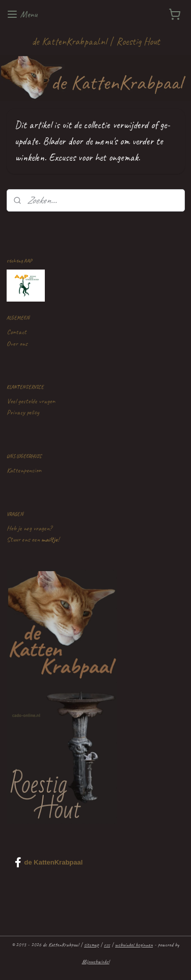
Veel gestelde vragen (31, 401)
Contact (17, 332)
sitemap (91, 944)
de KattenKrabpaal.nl (69, 41)
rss (107, 944)
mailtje (49, 539)
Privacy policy (23, 412)
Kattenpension (24, 470)
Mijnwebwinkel (96, 961)
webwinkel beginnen (134, 944)
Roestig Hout (138, 41)
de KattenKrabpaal (49, 863)
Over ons (17, 344)
